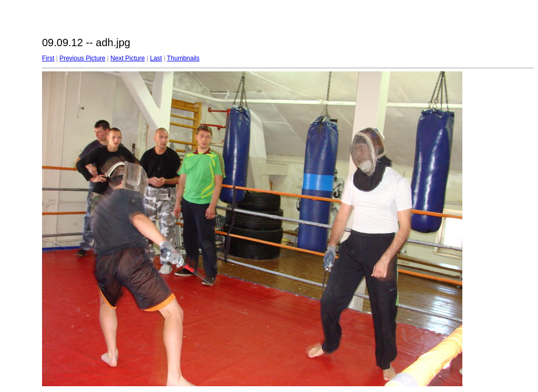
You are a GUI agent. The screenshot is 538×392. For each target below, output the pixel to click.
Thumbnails (183, 58)
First (48, 58)
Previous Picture (82, 58)
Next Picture (127, 58)
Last (156, 58)
